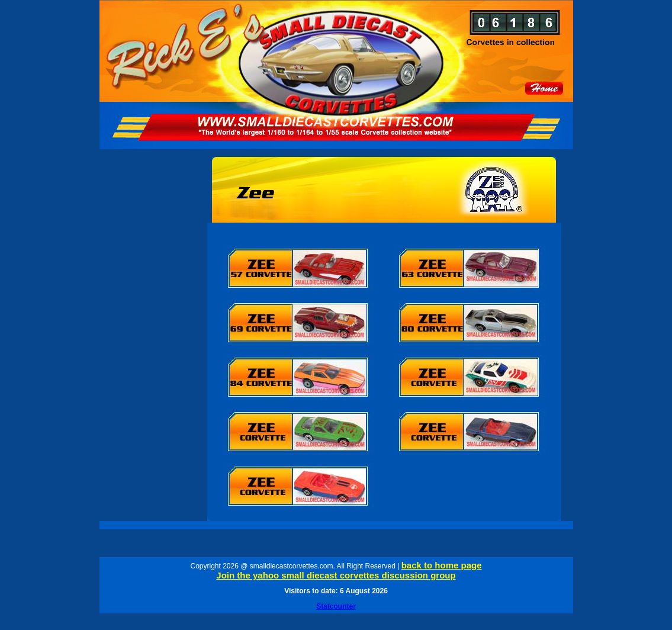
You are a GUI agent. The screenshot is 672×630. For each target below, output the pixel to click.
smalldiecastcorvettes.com (292, 566)
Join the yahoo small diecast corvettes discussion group (336, 575)
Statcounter (336, 606)
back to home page (442, 565)
